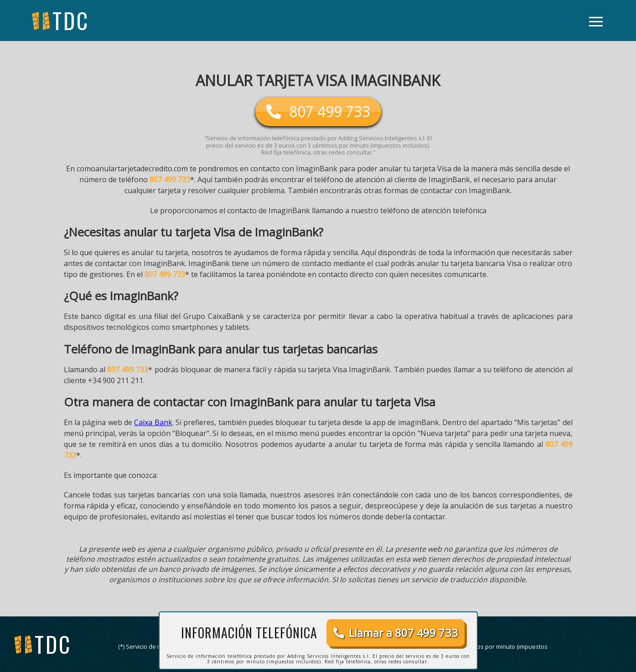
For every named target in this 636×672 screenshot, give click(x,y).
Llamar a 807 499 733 (396, 633)
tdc (53, 644)
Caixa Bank (153, 422)
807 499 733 (170, 180)
